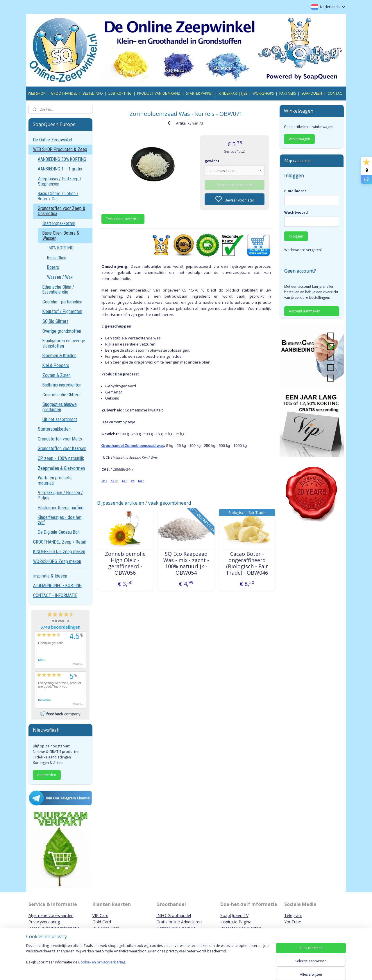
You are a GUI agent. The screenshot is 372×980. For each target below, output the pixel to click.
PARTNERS (288, 93)
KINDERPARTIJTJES (233, 93)
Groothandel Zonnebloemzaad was (132, 446)
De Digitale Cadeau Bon (59, 532)
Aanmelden (47, 775)
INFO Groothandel (174, 915)
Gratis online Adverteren (179, 922)
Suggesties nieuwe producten (60, 407)
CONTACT (336, 93)
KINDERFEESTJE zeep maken (59, 552)
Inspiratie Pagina (236, 922)
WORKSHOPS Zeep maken (57, 561)
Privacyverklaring (44, 922)
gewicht (212, 161)
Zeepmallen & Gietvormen (61, 468)
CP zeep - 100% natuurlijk (61, 458)
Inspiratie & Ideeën (50, 576)
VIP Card (100, 915)
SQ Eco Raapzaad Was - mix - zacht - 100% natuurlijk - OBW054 (186, 563)
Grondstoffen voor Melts (60, 439)
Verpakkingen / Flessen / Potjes (60, 495)
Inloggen (296, 236)
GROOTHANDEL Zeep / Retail (59, 542)
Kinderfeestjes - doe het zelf (60, 520)
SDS (104, 481)
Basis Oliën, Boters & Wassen (61, 236)
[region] (148, 960)
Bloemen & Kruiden (59, 356)
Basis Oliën (57, 258)
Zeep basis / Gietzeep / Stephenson (60, 181)
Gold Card (102, 922)
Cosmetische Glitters (61, 395)
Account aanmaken (305, 311)
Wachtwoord (296, 212)
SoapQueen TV (234, 915)
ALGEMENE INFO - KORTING (57, 586)
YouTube (293, 922)
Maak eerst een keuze (235, 185)
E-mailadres (295, 191)
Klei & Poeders (56, 365)
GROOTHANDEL (64, 93)
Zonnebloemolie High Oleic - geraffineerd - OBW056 (125, 563)
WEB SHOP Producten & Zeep (60, 149)
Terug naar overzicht (123, 219)
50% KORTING (120, 93)
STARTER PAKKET (200, 93)
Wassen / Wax (60, 277)
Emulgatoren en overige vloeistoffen (64, 343)
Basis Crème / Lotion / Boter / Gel (58, 196)
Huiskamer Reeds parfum (61, 508)
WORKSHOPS (263, 93)
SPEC (114, 481)
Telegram (293, 915)
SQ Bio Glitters (56, 321)
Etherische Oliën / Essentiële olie (58, 290)
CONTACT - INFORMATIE (55, 595)
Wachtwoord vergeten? (303, 250)
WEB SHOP (37, 93)
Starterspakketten (59, 223)
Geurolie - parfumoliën (62, 302)
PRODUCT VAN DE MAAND (159, 93)
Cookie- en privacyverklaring (102, 968)
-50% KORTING (60, 248)
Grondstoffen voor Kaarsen (62, 448)
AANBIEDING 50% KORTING (62, 159)
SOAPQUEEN (312, 93)
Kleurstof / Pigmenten (62, 311)
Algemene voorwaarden (51, 915)
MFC (141, 481)
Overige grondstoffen (62, 331)
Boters (53, 267)
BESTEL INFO (93, 93)
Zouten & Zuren (57, 375)
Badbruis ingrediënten (62, 385)
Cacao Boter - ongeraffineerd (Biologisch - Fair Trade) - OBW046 (247, 563)
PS (132, 481)
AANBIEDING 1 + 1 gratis (60, 169)
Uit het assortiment (60, 419)
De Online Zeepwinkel (53, 140)
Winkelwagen (299, 139)
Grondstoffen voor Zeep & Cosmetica (62, 211)
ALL (124, 481)
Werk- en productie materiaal (55, 480)
